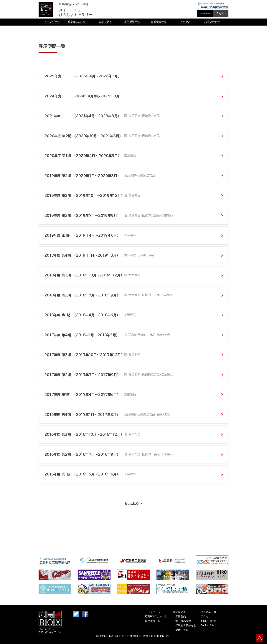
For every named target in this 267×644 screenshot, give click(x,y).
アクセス (206, 616)
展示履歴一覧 (153, 621)
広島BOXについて (156, 616)
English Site (207, 625)
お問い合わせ (208, 621)
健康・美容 (182, 630)
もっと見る (132, 503)
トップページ (153, 612)
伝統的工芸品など (186, 625)
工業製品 (181, 616)
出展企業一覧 (208, 612)
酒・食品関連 (183, 621)
